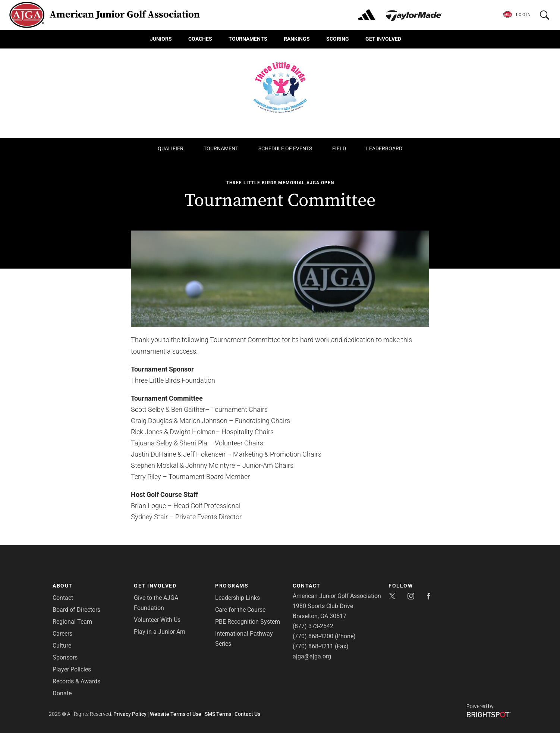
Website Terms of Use (176, 714)
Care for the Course (240, 610)
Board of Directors (76, 610)
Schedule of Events (285, 148)
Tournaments (248, 39)
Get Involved (383, 39)
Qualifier (171, 148)
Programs (232, 586)
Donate (62, 693)
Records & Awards (76, 681)
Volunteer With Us (157, 620)
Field (339, 148)
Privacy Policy (130, 714)
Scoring (338, 39)
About (63, 586)
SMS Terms (218, 714)
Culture (62, 646)
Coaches (200, 39)
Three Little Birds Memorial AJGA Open (280, 183)
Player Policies (72, 669)
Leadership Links (237, 598)
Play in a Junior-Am (160, 632)
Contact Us (247, 714)
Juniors (161, 39)
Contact (63, 598)
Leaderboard (384, 148)
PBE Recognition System (248, 622)
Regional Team (72, 622)
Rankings (297, 39)
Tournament (221, 148)
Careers (62, 634)
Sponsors (65, 657)
